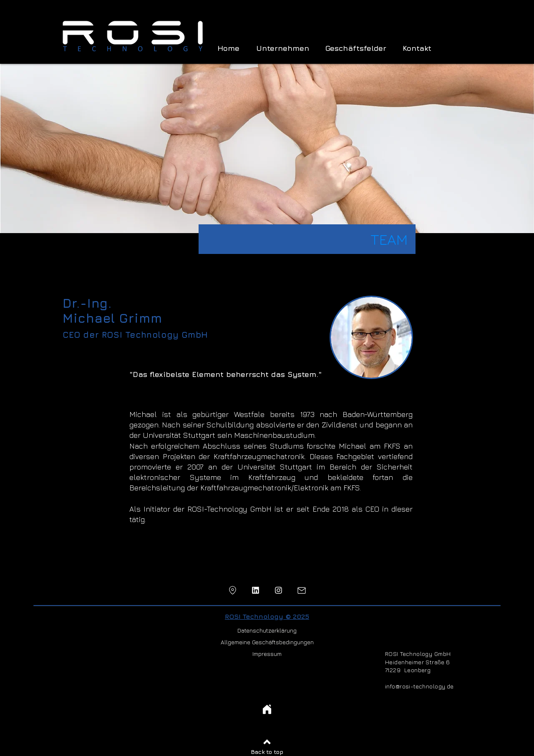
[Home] (267, 709)
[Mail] (301, 590)
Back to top (267, 752)
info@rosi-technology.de (419, 686)
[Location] (233, 590)
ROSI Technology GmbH (418, 654)
